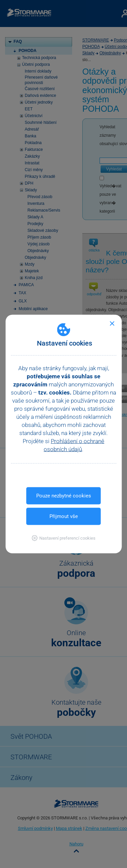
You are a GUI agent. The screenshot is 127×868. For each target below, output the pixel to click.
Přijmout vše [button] (64, 516)
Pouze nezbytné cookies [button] (64, 496)
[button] (63, 538)
